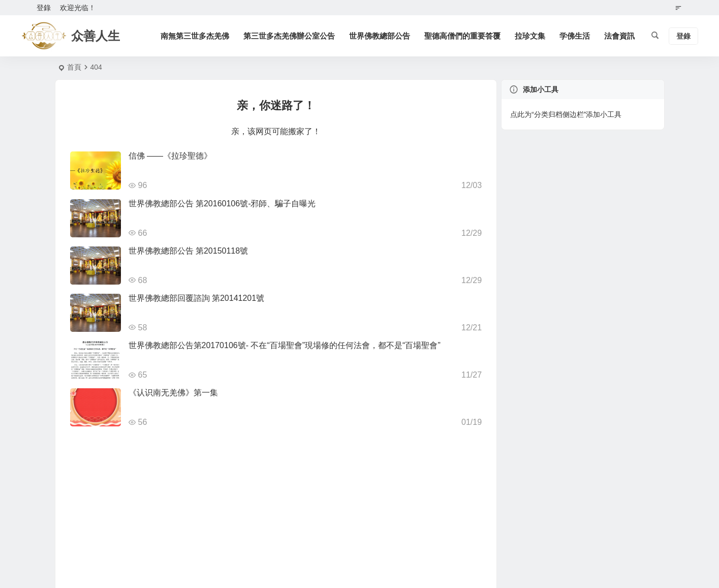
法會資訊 (620, 36)
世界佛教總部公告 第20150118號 (189, 251)
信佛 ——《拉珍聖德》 (170, 156)
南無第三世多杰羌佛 (195, 36)
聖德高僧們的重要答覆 (463, 36)
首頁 (74, 67)
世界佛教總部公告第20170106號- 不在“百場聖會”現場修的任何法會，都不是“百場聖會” (285, 345)
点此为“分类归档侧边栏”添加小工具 (566, 114)
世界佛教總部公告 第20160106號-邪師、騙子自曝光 (222, 204)
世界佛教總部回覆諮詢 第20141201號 (197, 298)
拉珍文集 (530, 36)
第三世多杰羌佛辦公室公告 (290, 36)
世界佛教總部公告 (380, 36)
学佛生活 (575, 36)
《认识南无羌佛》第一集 (173, 393)
